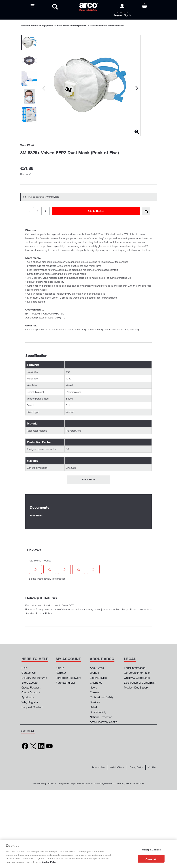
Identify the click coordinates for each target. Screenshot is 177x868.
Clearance (96, 683)
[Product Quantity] (38, 211)
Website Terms (117, 767)
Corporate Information (138, 673)
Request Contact (32, 707)
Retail (93, 707)
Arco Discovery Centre (104, 722)
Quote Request (31, 687)
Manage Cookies (151, 850)
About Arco (97, 668)
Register (61, 673)
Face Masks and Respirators (72, 25)
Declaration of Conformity (140, 683)
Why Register (30, 702)
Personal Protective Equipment (37, 25)
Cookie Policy (49, 862)
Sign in (60, 668)
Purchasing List (65, 683)
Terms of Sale (98, 767)
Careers (95, 692)
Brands (94, 673)
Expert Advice (98, 678)
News (93, 687)
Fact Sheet (36, 515)
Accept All (151, 859)
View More (88, 479)
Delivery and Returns (34, 678)
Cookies (152, 767)
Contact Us (29, 673)
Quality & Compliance (137, 678)
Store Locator (30, 683)
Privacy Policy (136, 767)
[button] (35, 569)
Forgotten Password (68, 678)
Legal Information (135, 668)
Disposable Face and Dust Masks (107, 25)
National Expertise (101, 717)
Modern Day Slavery (136, 687)
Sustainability (98, 712)
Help (24, 668)
